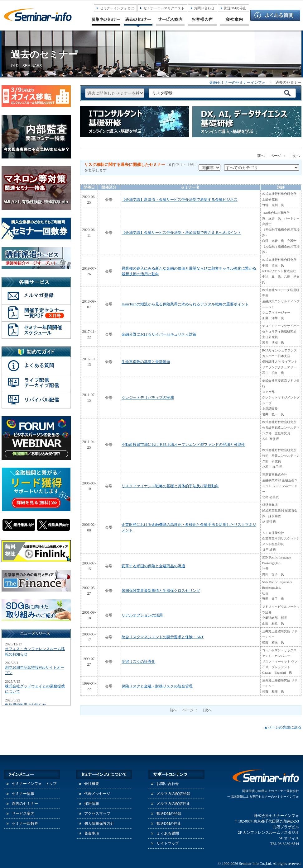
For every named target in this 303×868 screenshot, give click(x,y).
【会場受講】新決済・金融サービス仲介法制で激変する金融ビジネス (180, 200)
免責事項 (92, 833)
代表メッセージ (97, 794)
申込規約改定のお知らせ (26, 705)
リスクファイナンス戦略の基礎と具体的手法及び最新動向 (170, 486)
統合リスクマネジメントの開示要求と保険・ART (163, 637)
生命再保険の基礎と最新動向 (146, 362)
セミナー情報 (23, 794)
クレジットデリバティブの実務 (148, 398)
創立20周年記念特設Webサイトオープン (35, 670)
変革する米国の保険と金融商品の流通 (153, 566)
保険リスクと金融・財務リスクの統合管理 (157, 686)
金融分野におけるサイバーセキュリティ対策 (159, 334)
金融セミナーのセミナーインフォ (238, 83)
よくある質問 (168, 833)
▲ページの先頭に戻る (283, 727)
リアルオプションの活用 (142, 615)
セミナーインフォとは (117, 8)
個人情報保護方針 (99, 823)
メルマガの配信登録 (173, 794)
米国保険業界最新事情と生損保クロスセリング (161, 591)
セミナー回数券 (25, 823)
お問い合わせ (204, 8)
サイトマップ (168, 843)
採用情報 (92, 804)
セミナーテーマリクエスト (164, 8)
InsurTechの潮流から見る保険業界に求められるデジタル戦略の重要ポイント (185, 304)
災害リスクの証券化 (138, 662)
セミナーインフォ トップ (34, 784)
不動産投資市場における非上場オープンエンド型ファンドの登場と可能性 (183, 445)
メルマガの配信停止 (173, 804)
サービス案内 (23, 814)
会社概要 (92, 784)
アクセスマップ (97, 814)
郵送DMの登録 (169, 814)
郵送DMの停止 (235, 8)
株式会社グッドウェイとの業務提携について (35, 689)
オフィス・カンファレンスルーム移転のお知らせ (35, 651)
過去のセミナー (25, 804)
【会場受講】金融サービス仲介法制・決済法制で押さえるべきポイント (181, 233)
